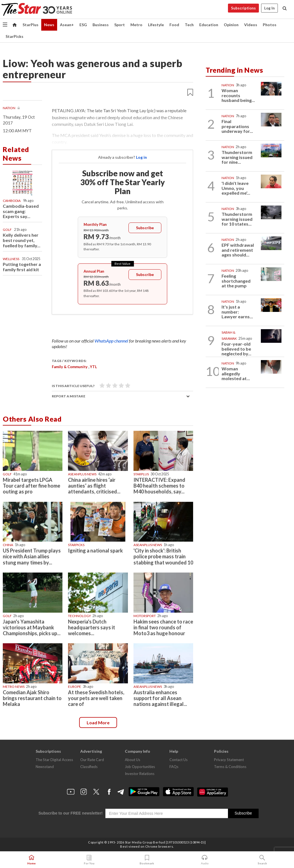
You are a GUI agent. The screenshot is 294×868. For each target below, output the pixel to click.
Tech (189, 25)
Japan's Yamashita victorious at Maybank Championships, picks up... (32, 627)
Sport (120, 25)
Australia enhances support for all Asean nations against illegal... (160, 698)
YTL (93, 367)
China (8, 545)
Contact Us (178, 760)
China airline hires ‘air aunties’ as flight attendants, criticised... (94, 486)
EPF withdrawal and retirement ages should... (238, 250)
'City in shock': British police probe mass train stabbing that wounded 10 (163, 556)
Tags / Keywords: (69, 361)
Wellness (11, 259)
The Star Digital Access (54, 760)
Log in (141, 157)
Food (174, 25)
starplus (141, 474)
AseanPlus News (82, 474)
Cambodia (12, 201)
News (49, 25)
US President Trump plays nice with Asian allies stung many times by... (32, 556)
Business (101, 25)
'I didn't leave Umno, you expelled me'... (236, 188)
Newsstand (45, 767)
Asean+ (67, 25)
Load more (98, 722)
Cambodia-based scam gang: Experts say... (21, 211)
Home (31, 860)
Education (209, 25)
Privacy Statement (229, 760)
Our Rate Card (92, 760)
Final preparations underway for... (237, 126)
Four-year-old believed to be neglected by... (236, 349)
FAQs (174, 767)
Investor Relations (140, 774)
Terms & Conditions (230, 767)
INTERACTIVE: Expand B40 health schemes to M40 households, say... (159, 486)
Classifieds (89, 767)
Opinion (231, 25)
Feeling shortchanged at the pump (236, 281)
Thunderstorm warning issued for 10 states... (237, 219)
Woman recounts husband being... (238, 95)
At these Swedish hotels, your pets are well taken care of (96, 698)
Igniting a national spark (95, 551)
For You (89, 860)
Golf (7, 230)
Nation (9, 108)
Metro (136, 25)
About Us (133, 760)
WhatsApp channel (112, 341)
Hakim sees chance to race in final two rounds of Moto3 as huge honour (163, 627)
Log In (269, 8)
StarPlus (31, 25)
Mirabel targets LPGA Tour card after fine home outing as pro (31, 486)
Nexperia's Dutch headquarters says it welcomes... (92, 627)
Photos (270, 25)
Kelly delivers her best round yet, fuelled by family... (22, 240)
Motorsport (145, 616)
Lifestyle (156, 25)
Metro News (14, 687)
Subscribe (145, 228)
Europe (75, 687)
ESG (83, 25)
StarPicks (14, 36)
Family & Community (70, 367)
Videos (251, 25)
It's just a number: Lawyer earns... (237, 312)
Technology (79, 616)
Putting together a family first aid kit (22, 267)
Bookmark (147, 860)
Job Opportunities (140, 767)
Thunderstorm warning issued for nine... (237, 157)
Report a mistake (69, 396)
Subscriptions (243, 8)
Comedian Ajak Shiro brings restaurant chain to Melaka (32, 698)
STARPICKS (76, 545)
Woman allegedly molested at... (236, 373)
